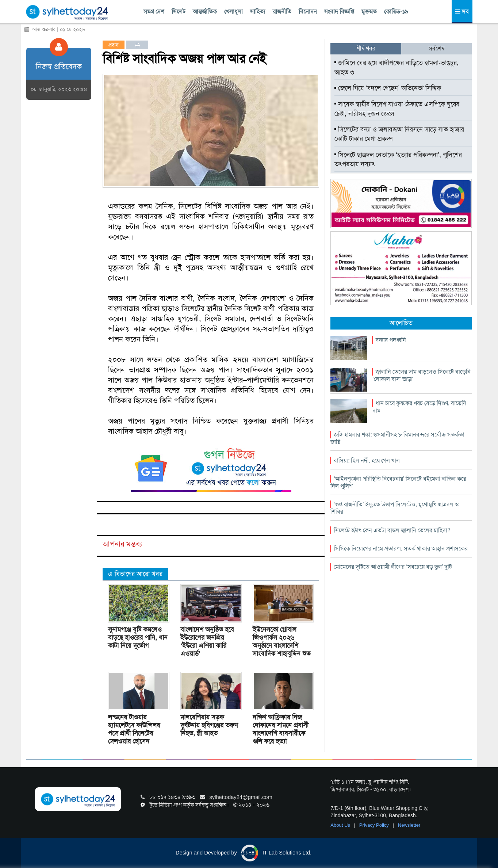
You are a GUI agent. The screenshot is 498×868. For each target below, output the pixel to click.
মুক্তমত (369, 12)
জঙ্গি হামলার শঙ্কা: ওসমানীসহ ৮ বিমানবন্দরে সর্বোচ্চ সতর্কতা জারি (397, 438)
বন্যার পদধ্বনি (391, 340)
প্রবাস (114, 45)
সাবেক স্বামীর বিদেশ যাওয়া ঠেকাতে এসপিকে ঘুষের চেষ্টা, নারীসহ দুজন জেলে (397, 109)
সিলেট (179, 12)
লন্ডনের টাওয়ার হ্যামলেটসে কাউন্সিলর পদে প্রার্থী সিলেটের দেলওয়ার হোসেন (134, 729)
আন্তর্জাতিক (205, 12)
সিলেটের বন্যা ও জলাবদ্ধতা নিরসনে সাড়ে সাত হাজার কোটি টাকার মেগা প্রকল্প (399, 134)
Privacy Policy (375, 825)
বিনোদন (308, 12)
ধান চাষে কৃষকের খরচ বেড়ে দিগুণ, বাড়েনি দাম (419, 407)
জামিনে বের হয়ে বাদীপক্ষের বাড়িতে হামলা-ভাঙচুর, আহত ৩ (397, 68)
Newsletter (409, 825)
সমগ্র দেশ (154, 12)
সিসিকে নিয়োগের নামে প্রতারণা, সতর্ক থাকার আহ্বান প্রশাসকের (401, 549)
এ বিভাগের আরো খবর (135, 574)
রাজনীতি (282, 12)
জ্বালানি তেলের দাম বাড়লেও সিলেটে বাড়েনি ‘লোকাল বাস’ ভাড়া (422, 375)
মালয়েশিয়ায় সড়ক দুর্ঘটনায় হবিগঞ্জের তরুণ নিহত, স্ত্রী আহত (209, 725)
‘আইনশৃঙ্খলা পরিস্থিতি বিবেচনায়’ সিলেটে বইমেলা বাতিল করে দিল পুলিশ (398, 482)
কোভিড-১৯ (396, 12)
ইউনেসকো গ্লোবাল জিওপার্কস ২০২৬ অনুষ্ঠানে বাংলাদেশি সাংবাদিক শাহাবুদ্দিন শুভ (282, 642)
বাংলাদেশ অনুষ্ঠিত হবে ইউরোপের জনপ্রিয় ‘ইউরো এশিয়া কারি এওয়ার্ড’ (207, 642)
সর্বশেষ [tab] (436, 48)
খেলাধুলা (233, 12)
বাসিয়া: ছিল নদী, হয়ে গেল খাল (367, 460)
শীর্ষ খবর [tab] (366, 48)
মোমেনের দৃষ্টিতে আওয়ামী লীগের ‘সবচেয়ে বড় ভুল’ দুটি (393, 567)
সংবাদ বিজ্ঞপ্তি (339, 12)
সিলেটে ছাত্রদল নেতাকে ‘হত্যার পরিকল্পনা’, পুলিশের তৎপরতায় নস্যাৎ (398, 160)
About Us (341, 825)
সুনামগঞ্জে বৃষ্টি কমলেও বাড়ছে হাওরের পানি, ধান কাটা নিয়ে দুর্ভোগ (138, 637)
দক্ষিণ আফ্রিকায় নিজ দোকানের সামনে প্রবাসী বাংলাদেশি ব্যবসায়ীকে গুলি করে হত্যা (281, 729)
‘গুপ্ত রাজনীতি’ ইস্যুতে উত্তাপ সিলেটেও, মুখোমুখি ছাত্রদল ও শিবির (395, 508)
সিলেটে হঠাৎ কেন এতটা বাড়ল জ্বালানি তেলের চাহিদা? (392, 530)
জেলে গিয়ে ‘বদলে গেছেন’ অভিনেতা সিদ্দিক (388, 88)
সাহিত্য (258, 12)
